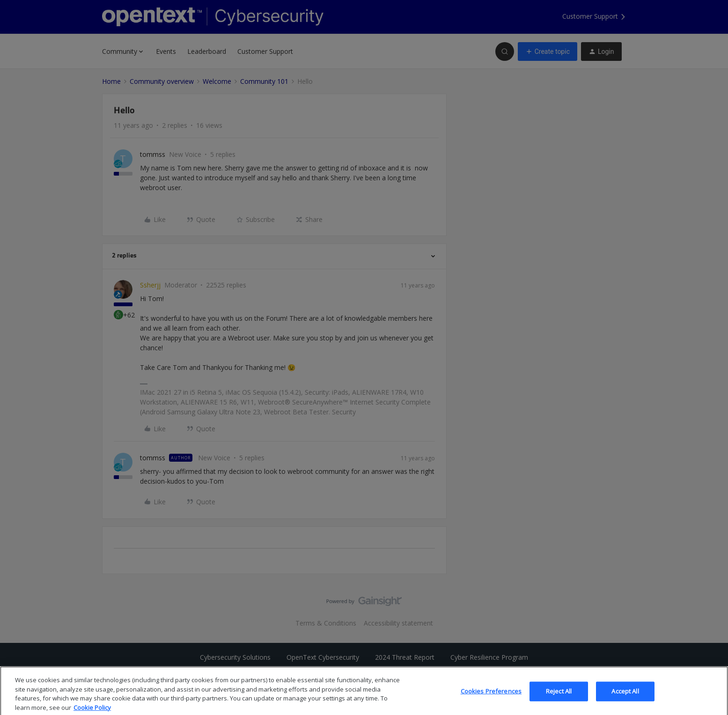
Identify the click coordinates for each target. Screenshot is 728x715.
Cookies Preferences (491, 698)
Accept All (625, 698)
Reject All (559, 698)
